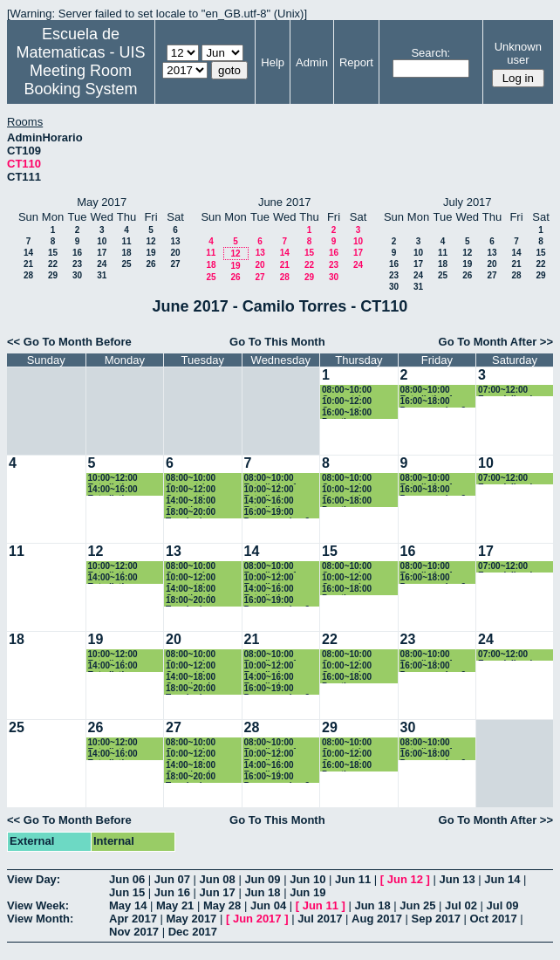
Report (356, 62)
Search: (430, 53)
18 (126, 253)
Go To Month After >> (496, 342)
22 (53, 264)
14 (28, 253)
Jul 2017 (320, 919)
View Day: (34, 879)
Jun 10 (307, 879)
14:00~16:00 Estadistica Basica (113, 490)
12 (150, 241)
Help (273, 62)
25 (126, 264)
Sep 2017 (436, 919)
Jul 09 (503, 905)
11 (126, 241)
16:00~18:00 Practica (347, 413)
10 (102, 241)
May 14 (128, 905)
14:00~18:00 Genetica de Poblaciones (191, 501)
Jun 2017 (257, 919)
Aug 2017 (377, 919)
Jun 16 (172, 892)
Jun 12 (405, 879)
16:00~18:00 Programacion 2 (434, 402)
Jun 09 (262, 879)
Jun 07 (172, 879)
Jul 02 (461, 905)
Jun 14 (502, 879)
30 (77, 275)
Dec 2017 (193, 932)
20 (175, 253)
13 (175, 241)
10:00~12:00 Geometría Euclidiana (347, 402)
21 (28, 264)
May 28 (222, 905)
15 (53, 253)
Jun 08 (218, 879)
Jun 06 (127, 879)
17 (102, 253)
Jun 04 (268, 905)
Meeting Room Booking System (80, 80)
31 (102, 275)
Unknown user (518, 53)
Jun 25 (417, 905)
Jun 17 (218, 892)
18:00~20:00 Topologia (191, 513)
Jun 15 (127, 892)
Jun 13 (457, 879)
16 (77, 253)
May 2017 (192, 919)
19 (150, 253)
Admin (312, 62)
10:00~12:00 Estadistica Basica (113, 479)
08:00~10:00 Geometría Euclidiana (347, 391)
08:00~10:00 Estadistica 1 (427, 391)
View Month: (40, 919)
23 (77, 264)
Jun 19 (307, 892)
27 (175, 264)
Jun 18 (262, 892)
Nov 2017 (134, 932)
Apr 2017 (133, 919)
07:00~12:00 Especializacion (510, 391)
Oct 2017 (493, 919)
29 (53, 275)
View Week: (38, 905)
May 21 (175, 905)
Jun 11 (353, 879)
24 (102, 264)
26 (150, 264)
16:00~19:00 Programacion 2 (277, 513)
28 (28, 275)
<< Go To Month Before (69, 342)
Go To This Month (277, 342)
